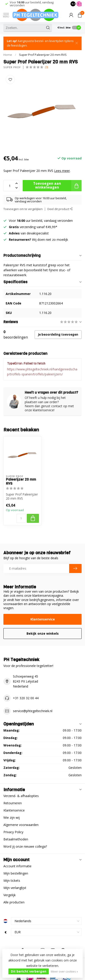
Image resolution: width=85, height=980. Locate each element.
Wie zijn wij (12, 817)
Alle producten (14, 902)
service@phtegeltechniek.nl (33, 711)
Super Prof (12, 67)
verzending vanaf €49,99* (33, 227)
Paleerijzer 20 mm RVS (21, 482)
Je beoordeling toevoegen (58, 334)
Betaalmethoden (16, 839)
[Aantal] (21, 518)
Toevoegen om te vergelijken (23, 209)
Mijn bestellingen (16, 873)
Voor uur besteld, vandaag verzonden (32, 4)
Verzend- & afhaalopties (21, 796)
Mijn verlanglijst (15, 888)
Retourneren (13, 803)
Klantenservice (43, 619)
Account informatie (17, 866)
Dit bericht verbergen (29, 971)
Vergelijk (10, 895)
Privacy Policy (13, 832)
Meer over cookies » (64, 972)
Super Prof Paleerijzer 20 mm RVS (43, 55)
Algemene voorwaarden (21, 825)
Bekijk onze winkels (43, 633)
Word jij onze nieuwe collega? (25, 846)
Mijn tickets (12, 881)
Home (8, 55)
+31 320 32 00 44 (26, 698)
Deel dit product (60, 209)
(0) (46, 67)
